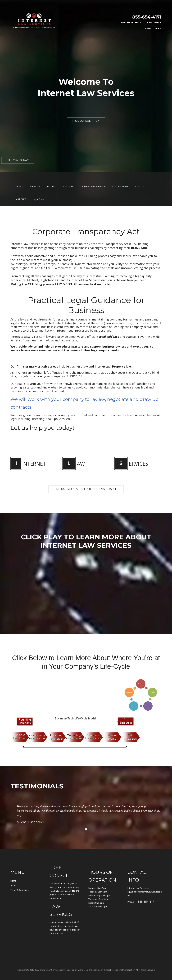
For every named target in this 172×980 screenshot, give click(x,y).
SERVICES (34, 179)
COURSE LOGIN (121, 179)
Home (13, 874)
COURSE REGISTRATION (93, 179)
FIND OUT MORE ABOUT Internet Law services (86, 482)
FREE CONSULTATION (86, 121)
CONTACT (141, 179)
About (13, 878)
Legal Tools (153, 28)
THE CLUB (51, 179)
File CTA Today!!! (20, 161)
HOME (19, 179)
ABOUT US (69, 179)
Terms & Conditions (20, 883)
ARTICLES (21, 192)
